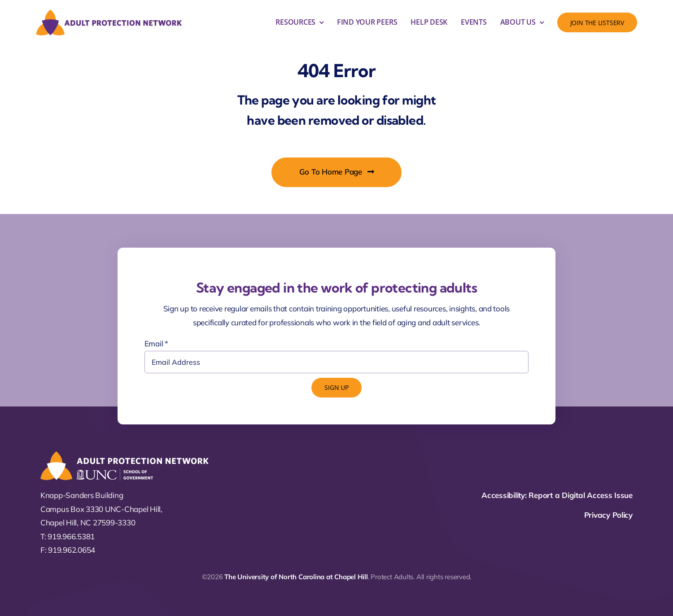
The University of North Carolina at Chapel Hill (296, 577)
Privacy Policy (608, 515)
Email (156, 343)
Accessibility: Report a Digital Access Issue (557, 495)
